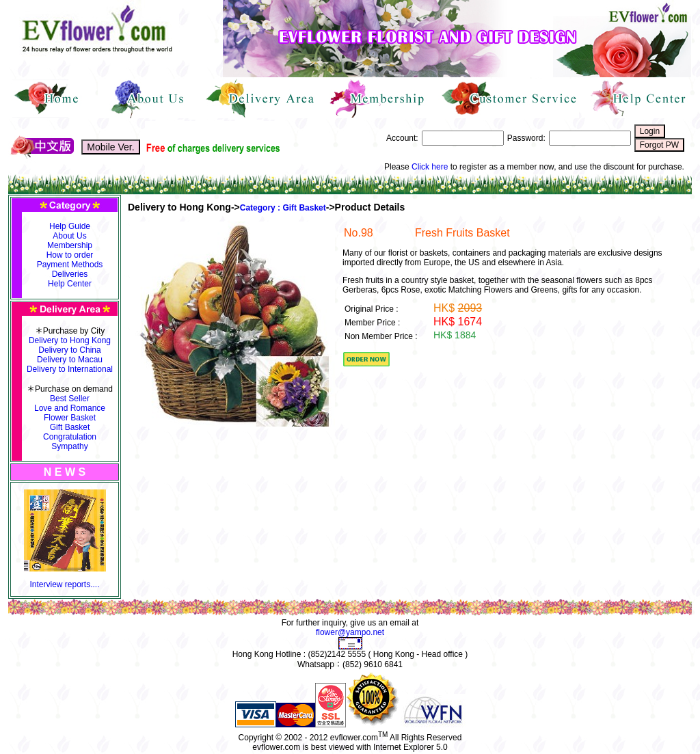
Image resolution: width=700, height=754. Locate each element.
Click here (430, 167)
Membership (70, 245)
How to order (70, 255)
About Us (69, 236)
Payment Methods (70, 265)
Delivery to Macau (70, 360)
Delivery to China (69, 350)
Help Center (70, 284)
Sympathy (69, 446)
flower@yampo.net (350, 632)
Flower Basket (70, 418)
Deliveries (70, 274)
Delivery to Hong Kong (70, 340)
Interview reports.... (64, 584)
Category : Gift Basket (283, 208)
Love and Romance (70, 408)
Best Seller (70, 399)
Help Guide (70, 226)
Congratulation (70, 437)
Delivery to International (70, 369)
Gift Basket (70, 427)
